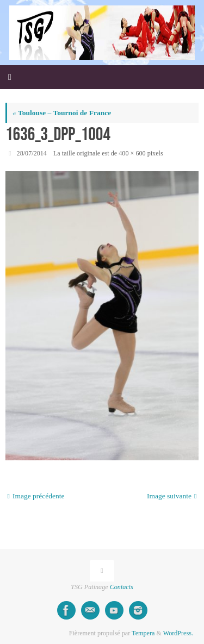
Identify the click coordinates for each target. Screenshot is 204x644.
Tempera (143, 633)
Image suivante (172, 496)
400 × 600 (132, 153)
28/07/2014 (32, 153)
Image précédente (36, 496)
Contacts (122, 587)
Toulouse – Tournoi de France (62, 113)
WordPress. (178, 633)
